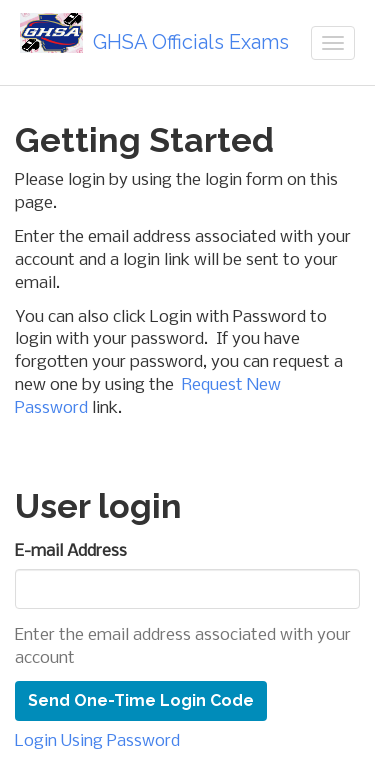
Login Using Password (97, 741)
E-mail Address (71, 551)
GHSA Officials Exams (154, 33)
